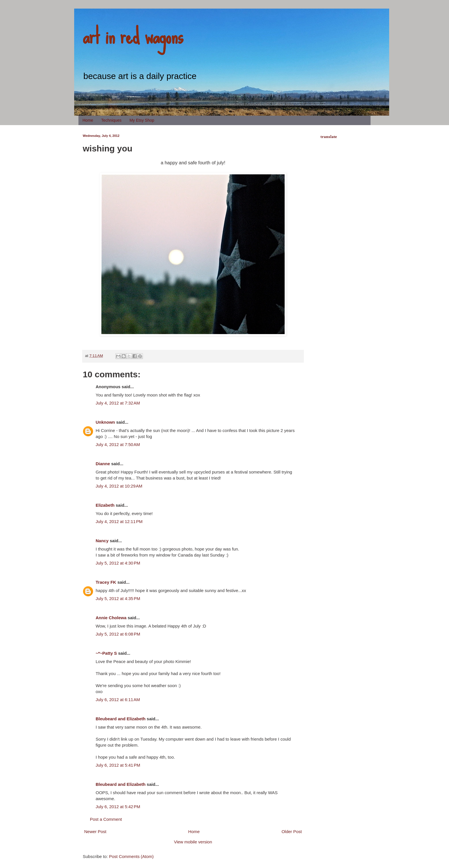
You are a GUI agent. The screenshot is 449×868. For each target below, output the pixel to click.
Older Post (292, 831)
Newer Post (95, 831)
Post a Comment (106, 819)
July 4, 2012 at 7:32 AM (118, 403)
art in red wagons (133, 36)
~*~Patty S (106, 653)
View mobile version (193, 842)
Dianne (103, 464)
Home (88, 120)
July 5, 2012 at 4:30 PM (118, 563)
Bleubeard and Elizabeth (121, 719)
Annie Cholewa (111, 618)
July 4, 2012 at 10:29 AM (119, 486)
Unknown (105, 422)
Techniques (111, 120)
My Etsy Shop (142, 120)
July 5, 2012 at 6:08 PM (118, 634)
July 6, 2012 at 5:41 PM (118, 765)
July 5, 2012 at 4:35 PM (118, 598)
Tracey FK (106, 582)
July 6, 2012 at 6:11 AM (118, 700)
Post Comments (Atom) (131, 856)
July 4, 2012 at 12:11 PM (119, 521)
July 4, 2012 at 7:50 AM (118, 444)
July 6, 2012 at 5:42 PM (118, 807)
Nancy (102, 541)
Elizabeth (105, 505)
